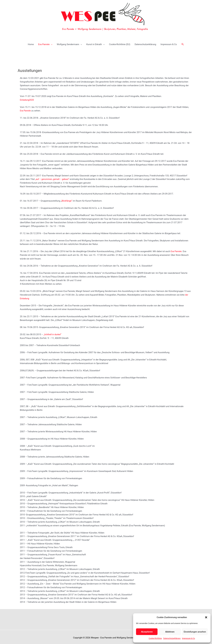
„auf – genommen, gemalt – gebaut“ (53, 177)
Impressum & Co (188, 638)
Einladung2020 (27, 98)
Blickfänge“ (67, 199)
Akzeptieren (147, 632)
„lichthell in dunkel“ (53, 333)
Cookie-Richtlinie (155, 638)
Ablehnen (170, 632)
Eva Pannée (26, 109)
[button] (206, 617)
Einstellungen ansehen (195, 632)
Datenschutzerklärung (172, 638)
